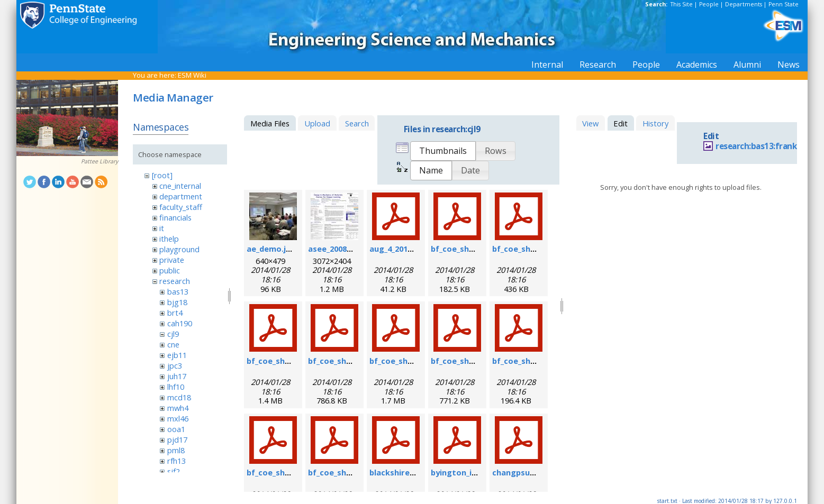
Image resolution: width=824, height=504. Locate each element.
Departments (744, 4)
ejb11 (177, 355)
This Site (682, 4)
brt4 (175, 313)
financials (175, 217)
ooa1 (176, 429)
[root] (162, 175)
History (655, 123)
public (170, 270)
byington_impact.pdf (472, 472)
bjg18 (177, 302)
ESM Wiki (192, 75)
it (162, 228)
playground (179, 249)
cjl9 (173, 334)
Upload (317, 123)
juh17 (177, 376)
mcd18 (179, 397)
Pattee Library (99, 161)
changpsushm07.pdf (531, 472)
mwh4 (178, 408)
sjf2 (174, 471)
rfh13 (176, 461)
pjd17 (177, 439)
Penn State (784, 4)
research (175, 281)
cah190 (180, 323)
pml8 (176, 450)
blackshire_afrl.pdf (406, 472)
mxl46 (178, 418)
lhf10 (176, 387)
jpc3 (175, 365)
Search (357, 123)
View (590, 123)
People (709, 4)
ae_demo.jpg (271, 249)
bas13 (178, 291)
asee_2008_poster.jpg (350, 249)
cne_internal (180, 186)
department (181, 196)
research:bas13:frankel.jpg (767, 146)
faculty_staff (181, 207)
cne (173, 344)
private (172, 260)
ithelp (169, 239)
